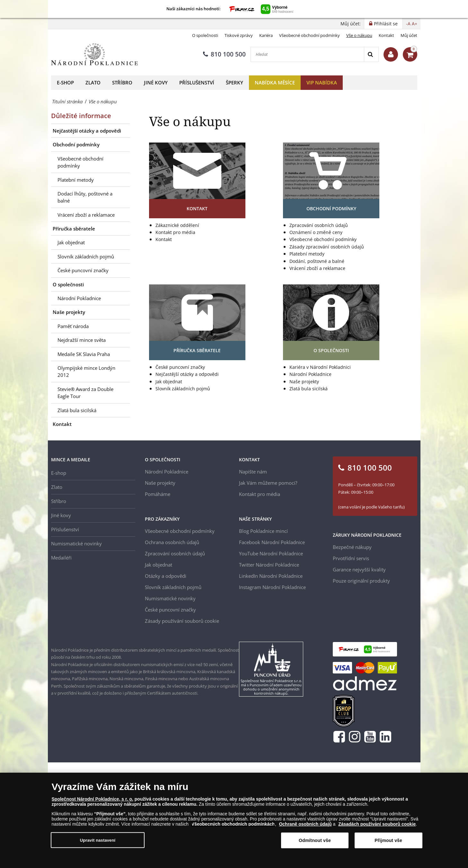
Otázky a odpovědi (166, 576)
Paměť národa (73, 326)
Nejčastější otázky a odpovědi (87, 131)
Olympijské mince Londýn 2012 (86, 371)
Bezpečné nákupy (352, 547)
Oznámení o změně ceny (316, 232)
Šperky (234, 82)
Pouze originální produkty (361, 581)
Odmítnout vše (315, 840)
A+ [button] (415, 24)
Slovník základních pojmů (86, 256)
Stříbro (122, 82)
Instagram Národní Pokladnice (272, 587)
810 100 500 (224, 54)
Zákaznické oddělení (177, 225)
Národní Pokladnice (79, 298)
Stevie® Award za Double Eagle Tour (85, 393)
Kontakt (386, 35)
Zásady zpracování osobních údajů (327, 247)
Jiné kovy (156, 82)
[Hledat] (307, 54)
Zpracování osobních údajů (319, 225)
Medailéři (61, 558)
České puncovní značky (83, 270)
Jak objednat (71, 242)
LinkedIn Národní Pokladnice (271, 576)
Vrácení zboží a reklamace (86, 215)
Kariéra (266, 35)
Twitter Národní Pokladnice (269, 565)
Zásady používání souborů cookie (182, 621)
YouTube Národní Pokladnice (271, 553)
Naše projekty (69, 312)
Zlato (93, 82)
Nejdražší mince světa (82, 340)
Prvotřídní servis (351, 558)
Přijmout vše (388, 840)
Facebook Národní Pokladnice (272, 542)
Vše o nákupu (359, 35)
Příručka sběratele (74, 229)
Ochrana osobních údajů (172, 542)
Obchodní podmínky (76, 144)
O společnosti (205, 35)
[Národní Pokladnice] (94, 54)
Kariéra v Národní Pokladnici (320, 367)
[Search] (371, 54)
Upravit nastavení (98, 840)
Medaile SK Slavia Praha (84, 354)
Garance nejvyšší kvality (359, 569)
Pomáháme (158, 494)
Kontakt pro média (175, 232)
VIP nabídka (322, 82)
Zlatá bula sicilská (77, 410)
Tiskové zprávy (239, 35)
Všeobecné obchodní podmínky (309, 35)
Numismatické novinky (76, 543)
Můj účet (409, 35)
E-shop (65, 82)
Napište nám (253, 472)
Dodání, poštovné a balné (317, 261)
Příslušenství (197, 82)
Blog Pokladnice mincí (263, 531)
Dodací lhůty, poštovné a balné (85, 197)
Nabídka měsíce (275, 82)
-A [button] (408, 24)
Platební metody (76, 180)
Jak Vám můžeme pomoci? (268, 483)
